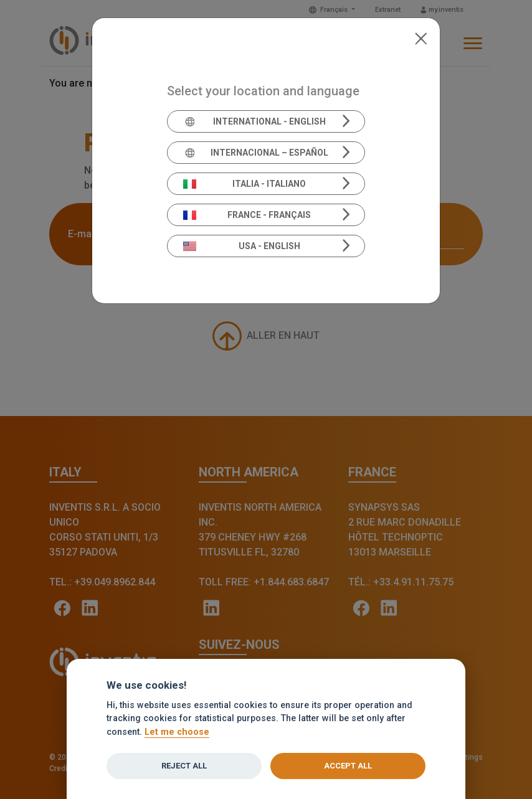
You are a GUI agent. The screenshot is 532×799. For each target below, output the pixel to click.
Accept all (348, 766)
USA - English (242, 246)
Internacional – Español (256, 153)
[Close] (421, 37)
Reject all (184, 766)
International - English (254, 121)
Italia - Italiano (245, 184)
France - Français (247, 215)
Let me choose (177, 732)
